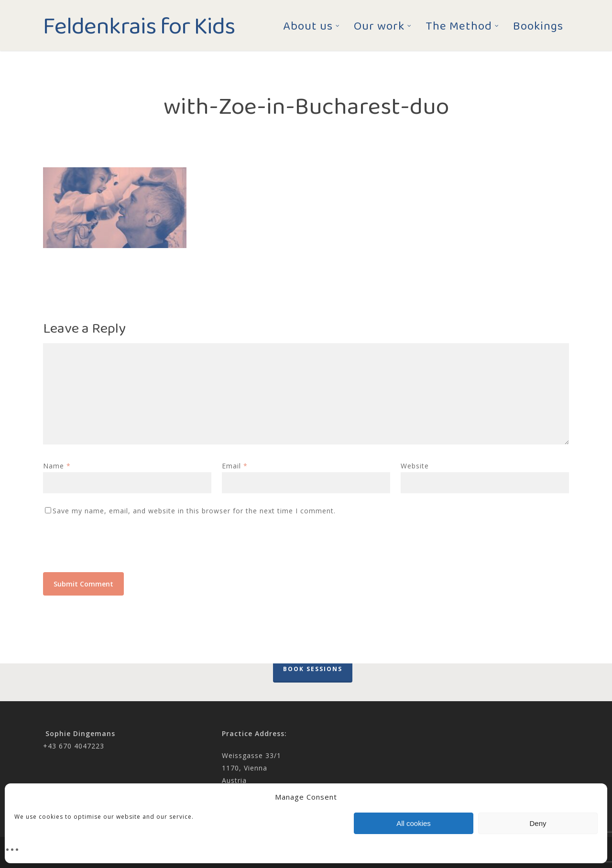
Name (57, 466)
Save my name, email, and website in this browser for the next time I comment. (194, 511)
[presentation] (116, 549)
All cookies (414, 823)
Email (235, 466)
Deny (538, 823)
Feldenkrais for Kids (139, 25)
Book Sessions (313, 669)
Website (415, 466)
